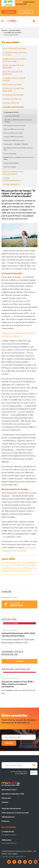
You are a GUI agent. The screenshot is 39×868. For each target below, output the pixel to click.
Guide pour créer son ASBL (14, 49)
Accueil (4, 30)
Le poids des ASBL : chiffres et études (15, 54)
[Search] (19, 765)
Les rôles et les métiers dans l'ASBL (13, 90)
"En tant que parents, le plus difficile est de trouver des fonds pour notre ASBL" (19, 564)
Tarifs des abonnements (11, 809)
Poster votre (23, 605)
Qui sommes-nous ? (9, 790)
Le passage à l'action (11, 112)
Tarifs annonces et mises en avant (15, 813)
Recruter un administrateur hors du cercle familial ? (18, 121)
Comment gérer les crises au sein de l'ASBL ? (14, 60)
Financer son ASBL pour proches (14, 140)
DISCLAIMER (13, 854)
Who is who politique (12, 85)
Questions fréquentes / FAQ (13, 794)
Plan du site (6, 798)
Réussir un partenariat (13, 95)
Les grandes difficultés (12, 116)
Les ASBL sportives (11, 103)
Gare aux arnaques (10, 167)
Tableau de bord (8, 817)
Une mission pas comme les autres (15, 125)
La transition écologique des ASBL (14, 79)
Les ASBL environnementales (12, 179)
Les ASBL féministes (11, 185)
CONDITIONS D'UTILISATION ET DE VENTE (17, 851)
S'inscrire (9, 743)
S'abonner (19, 661)
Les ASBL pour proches (12, 33)
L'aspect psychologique (11, 163)
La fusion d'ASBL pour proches (13, 137)
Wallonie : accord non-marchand (13, 73)
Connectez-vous (9, 12)
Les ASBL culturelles (12, 99)
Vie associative (15, 30)
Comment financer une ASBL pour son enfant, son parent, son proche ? (19, 569)
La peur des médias (10, 154)
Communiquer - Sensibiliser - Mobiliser (16, 144)
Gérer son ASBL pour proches (13, 133)
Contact (5, 802)
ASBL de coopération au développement (13, 173)
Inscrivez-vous (26, 12)
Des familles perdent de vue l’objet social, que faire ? (18, 149)
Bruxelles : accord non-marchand (13, 67)
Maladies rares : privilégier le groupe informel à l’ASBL (19, 158)
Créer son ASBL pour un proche (14, 129)
